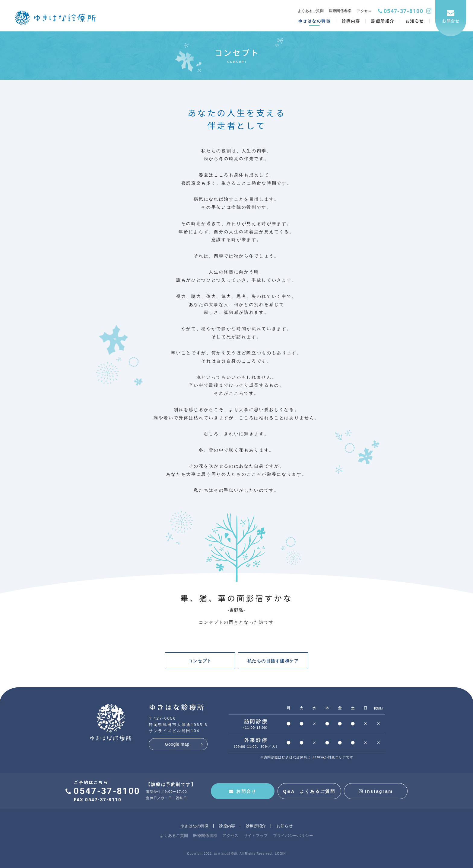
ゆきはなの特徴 (194, 826)
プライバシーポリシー (293, 836)
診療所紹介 (256, 826)
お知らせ (285, 826)
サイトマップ (256, 836)
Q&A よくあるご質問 (309, 791)
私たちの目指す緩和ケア (273, 661)
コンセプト (200, 661)
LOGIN (281, 854)
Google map (177, 744)
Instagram (376, 791)
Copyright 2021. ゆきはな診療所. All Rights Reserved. (230, 854)
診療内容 (227, 826)
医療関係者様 (340, 11)
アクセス (364, 11)
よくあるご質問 (311, 11)
